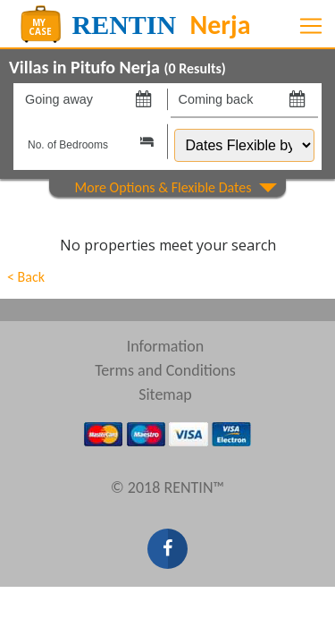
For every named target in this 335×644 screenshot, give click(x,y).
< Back (26, 277)
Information (166, 346)
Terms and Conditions (165, 370)
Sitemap (165, 394)
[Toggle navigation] (311, 26)
